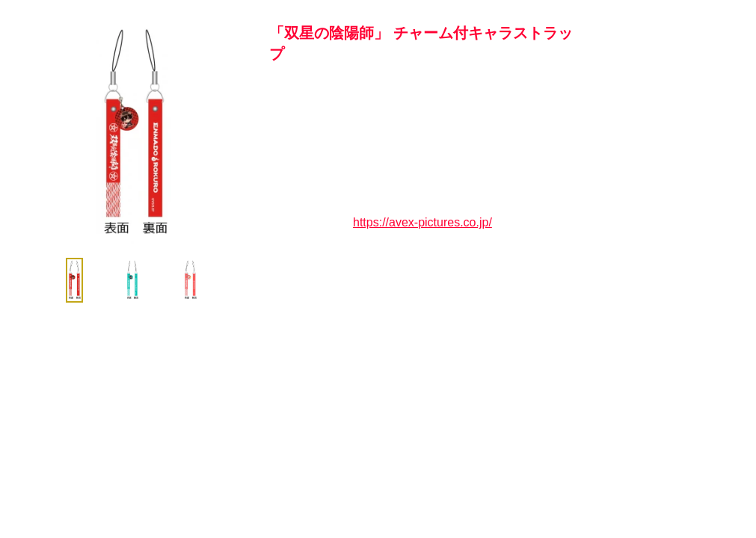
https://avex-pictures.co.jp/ (422, 222)
